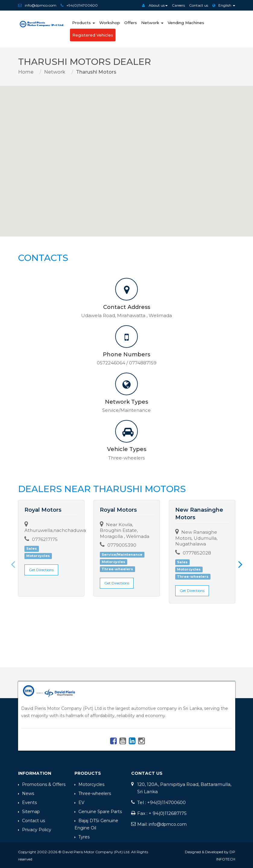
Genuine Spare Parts (98, 811)
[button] (127, 156)
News (26, 793)
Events (27, 802)
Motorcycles (89, 784)
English (224, 5)
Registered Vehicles (93, 35)
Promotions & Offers (42, 784)
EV (79, 802)
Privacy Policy (35, 829)
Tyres (82, 836)
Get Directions (41, 570)
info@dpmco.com (41, 5)
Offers (131, 23)
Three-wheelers (93, 793)
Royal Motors (43, 510)
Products (84, 23)
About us (155, 5)
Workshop (110, 23)
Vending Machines (186, 23)
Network (152, 23)
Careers (178, 5)
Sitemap (29, 811)
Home (26, 72)
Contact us (199, 5)
